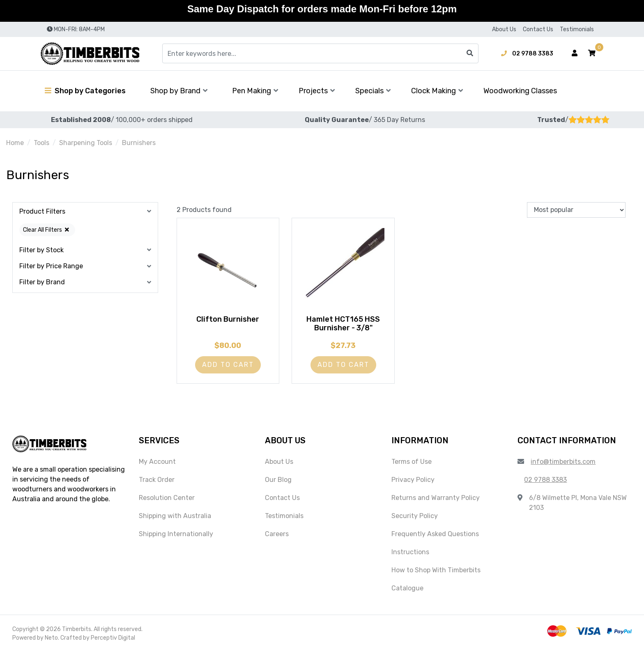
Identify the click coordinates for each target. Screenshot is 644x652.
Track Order (157, 480)
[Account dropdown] (575, 53)
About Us (504, 29)
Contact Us (538, 29)
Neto (51, 638)
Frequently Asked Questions (435, 534)
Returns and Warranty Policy (436, 498)
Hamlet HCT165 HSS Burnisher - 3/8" (343, 324)
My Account (157, 462)
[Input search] (320, 53)
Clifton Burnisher (228, 319)
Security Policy (415, 516)
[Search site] (470, 53)
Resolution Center (167, 498)
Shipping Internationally (176, 534)
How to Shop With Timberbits (436, 570)
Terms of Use (412, 462)
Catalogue (407, 588)
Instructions (410, 552)
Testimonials (577, 29)
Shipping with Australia (175, 516)
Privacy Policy (413, 480)
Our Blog (278, 480)
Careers (277, 534)
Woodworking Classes (520, 91)
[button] (592, 53)
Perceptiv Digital (113, 638)
